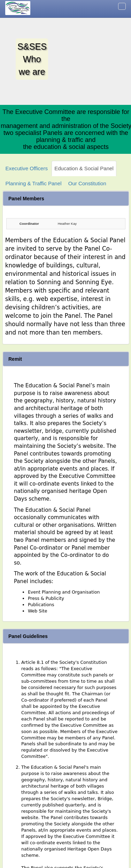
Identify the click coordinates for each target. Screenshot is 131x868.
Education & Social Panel (84, 168)
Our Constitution (87, 183)
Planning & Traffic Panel (34, 183)
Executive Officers (27, 168)
